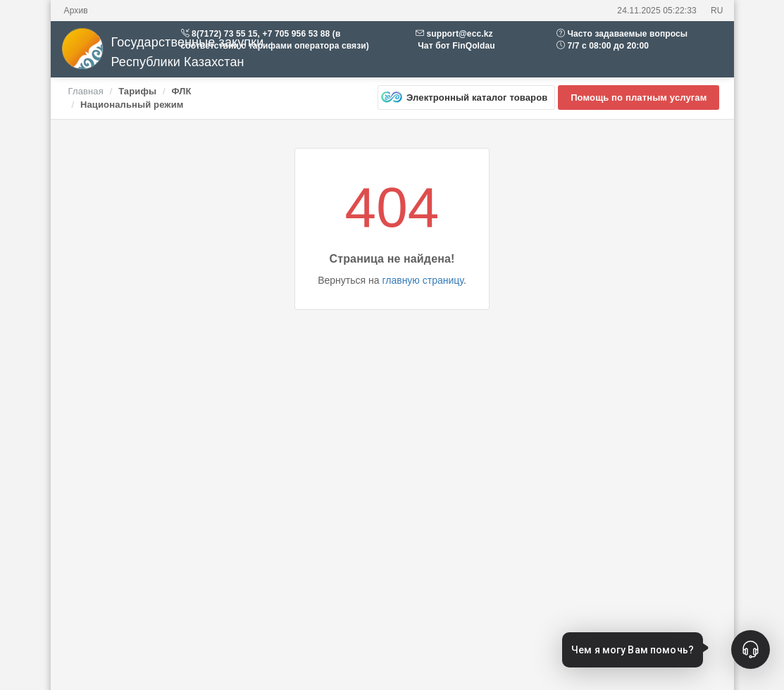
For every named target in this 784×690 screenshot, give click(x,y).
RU (717, 11)
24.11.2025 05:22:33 (657, 11)
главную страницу (422, 280)
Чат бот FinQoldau (455, 46)
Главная (86, 91)
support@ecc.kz (459, 34)
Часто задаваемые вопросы (627, 34)
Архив (76, 11)
